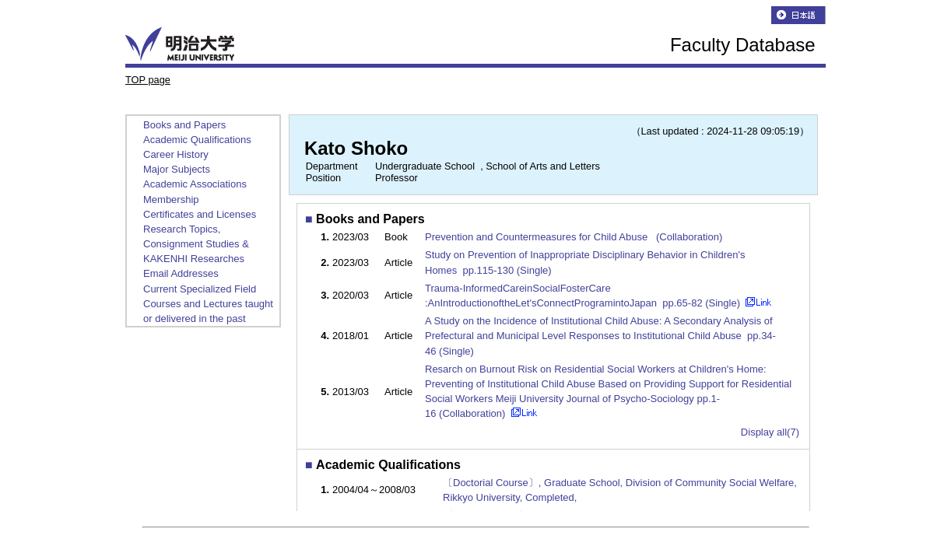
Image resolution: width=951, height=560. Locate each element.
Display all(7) (770, 432)
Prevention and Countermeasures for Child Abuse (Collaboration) (575, 237)
